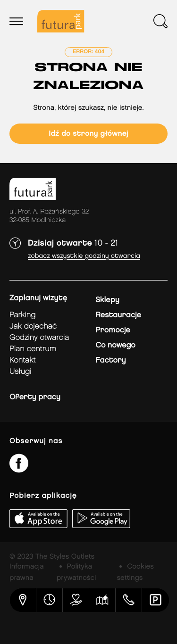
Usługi (20, 372)
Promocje (113, 330)
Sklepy (107, 300)
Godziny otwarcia (39, 338)
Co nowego (115, 345)
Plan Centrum (33, 349)
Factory (110, 360)
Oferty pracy (35, 397)
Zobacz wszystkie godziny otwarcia (84, 256)
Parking (22, 315)
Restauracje (118, 315)
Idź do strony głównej (88, 134)
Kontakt (22, 360)
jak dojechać (33, 326)
